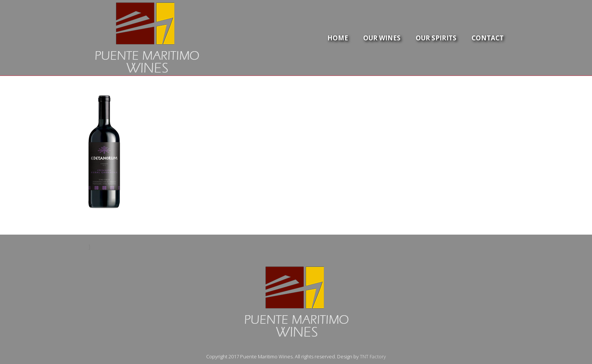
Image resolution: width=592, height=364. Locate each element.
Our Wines (382, 38)
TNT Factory (373, 356)
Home (338, 38)
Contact (488, 38)
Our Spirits (436, 38)
